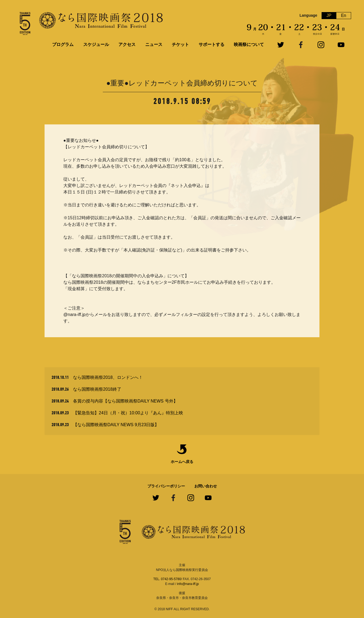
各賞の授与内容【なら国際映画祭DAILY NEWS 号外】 (125, 401)
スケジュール (96, 44)
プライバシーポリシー (166, 486)
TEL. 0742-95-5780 (167, 579)
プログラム (63, 44)
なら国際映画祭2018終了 (97, 389)
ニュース (154, 44)
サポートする (212, 44)
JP (329, 15)
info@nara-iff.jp (188, 584)
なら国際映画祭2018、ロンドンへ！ (108, 377)
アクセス (127, 44)
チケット (180, 44)
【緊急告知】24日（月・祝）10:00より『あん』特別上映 (128, 413)
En (344, 15)
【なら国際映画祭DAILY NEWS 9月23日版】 (116, 425)
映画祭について (249, 44)
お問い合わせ (206, 486)
